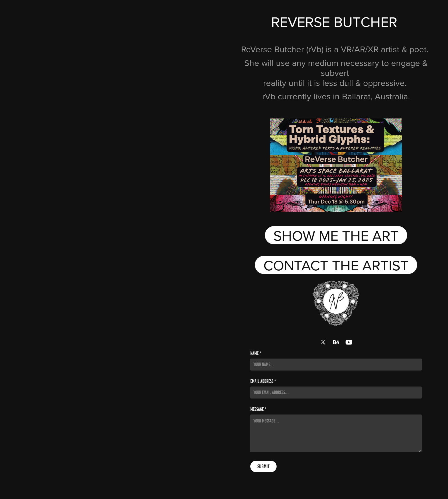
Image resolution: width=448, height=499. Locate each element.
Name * (256, 353)
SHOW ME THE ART (336, 235)
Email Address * (263, 381)
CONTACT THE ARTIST (336, 265)
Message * (258, 409)
